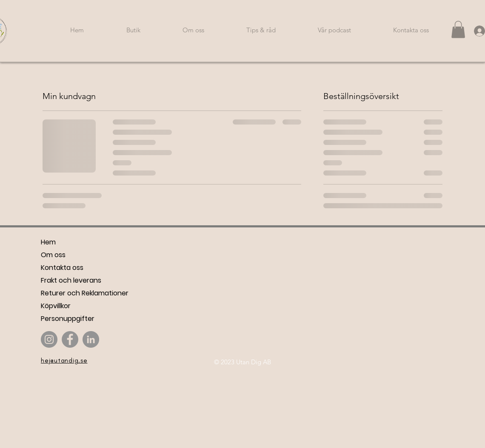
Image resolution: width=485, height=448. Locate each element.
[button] (458, 30)
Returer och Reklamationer (85, 293)
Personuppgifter (68, 319)
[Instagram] (49, 339)
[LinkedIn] (91, 339)
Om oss (53, 255)
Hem (48, 242)
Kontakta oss (62, 268)
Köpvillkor (56, 306)
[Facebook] (70, 339)
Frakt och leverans (71, 280)
